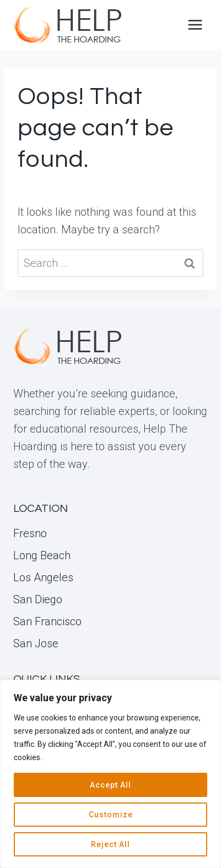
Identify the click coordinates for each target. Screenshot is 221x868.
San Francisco (47, 621)
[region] (110, 774)
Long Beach (42, 555)
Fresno (30, 533)
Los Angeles (43, 577)
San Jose (36, 643)
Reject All (110, 844)
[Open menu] (195, 24)
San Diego (38, 599)
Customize (111, 815)
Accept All (110, 785)
